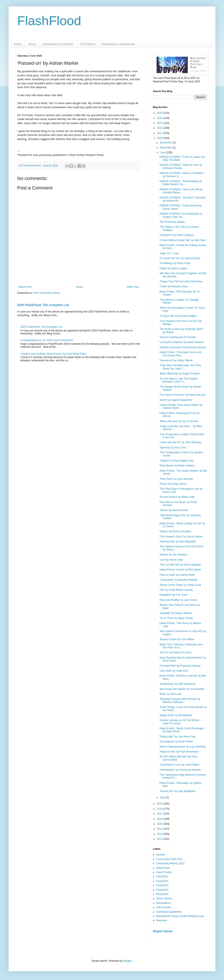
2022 (160, 128)
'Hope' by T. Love (169, 253)
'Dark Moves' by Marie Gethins (177, 466)
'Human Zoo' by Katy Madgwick (177, 791)
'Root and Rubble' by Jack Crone (178, 600)
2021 (160, 133)
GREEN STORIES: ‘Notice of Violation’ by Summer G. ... (182, 175)
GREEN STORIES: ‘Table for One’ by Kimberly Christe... (181, 166)
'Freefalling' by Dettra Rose (175, 263)
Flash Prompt (164, 872)
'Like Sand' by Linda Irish (174, 671)
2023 (160, 123)
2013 (160, 834)
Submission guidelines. (169, 912)
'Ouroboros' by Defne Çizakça (177, 235)
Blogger (127, 961)
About (32, 44)
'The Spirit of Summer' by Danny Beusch (183, 395)
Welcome (162, 920)
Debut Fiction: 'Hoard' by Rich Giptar (180, 570)
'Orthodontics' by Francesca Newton (180, 770)
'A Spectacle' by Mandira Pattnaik (178, 580)
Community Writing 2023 (170, 863)
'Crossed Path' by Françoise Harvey (180, 666)
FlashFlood (49, 21)
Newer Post (25, 287)
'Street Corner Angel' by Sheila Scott (180, 585)
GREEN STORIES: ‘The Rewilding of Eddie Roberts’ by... (181, 183)
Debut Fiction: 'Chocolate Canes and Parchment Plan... (180, 354)
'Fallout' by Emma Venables (175, 531)
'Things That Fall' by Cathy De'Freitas (181, 282)
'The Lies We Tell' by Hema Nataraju (180, 565)
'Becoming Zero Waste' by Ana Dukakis (182, 689)
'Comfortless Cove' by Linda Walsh (179, 765)
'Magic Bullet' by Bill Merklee (176, 715)
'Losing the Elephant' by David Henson (181, 342)
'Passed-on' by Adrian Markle (176, 360)
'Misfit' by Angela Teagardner (176, 400)
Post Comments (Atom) (46, 293)
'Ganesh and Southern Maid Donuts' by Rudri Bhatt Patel (53, 354)
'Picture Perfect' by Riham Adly (177, 497)
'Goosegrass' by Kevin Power (176, 742)
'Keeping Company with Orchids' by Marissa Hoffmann (180, 700)
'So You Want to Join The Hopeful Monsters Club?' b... (179, 380)
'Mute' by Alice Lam (170, 694)
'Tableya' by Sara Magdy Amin (177, 461)
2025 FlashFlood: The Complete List (43, 305)
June (163, 152)
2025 (160, 113)
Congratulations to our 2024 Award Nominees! (47, 340)
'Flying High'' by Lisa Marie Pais (177, 737)
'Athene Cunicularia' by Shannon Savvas (183, 347)
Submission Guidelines (58, 44)
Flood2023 (162, 885)
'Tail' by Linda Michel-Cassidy (176, 590)
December (166, 143)
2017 (160, 814)
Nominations (163, 903)
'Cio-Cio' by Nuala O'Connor (176, 652)
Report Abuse (163, 931)
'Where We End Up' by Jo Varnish (179, 421)
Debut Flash (163, 868)
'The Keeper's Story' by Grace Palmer (181, 537)
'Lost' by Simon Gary (171, 560)
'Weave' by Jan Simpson (173, 555)
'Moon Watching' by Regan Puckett (179, 374)
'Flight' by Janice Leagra (173, 268)
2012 (160, 839)
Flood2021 (162, 877)
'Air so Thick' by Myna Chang (176, 618)
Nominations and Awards (118, 44)
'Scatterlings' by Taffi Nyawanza (177, 684)
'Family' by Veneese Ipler (174, 510)
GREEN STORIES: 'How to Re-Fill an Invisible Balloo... (181, 191)
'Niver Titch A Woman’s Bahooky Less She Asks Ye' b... (181, 646)
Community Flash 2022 (169, 859)
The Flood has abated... (173, 222)
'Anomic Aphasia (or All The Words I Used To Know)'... (180, 722)
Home (18, 44)
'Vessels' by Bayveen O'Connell (177, 337)
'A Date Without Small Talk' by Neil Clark (182, 240)
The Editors (87, 44)
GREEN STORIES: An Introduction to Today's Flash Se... (181, 215)
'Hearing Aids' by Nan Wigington (178, 542)
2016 (160, 819)
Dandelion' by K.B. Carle (173, 595)
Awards (160, 855)
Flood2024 (162, 890)
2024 (160, 118)
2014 (160, 829)
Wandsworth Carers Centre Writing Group (180, 916)
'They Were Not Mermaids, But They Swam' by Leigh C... (180, 367)
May (163, 797)
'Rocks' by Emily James (173, 484)
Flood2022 (162, 881)
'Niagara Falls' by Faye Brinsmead (179, 752)
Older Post (133, 287)
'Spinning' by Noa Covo (173, 448)
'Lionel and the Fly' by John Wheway (180, 442)
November (166, 148)
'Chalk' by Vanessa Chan (174, 286)
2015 (160, 824)
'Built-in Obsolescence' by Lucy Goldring (182, 747)
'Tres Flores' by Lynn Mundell (176, 479)
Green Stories (164, 898)
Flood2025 (162, 894)
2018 (160, 809)
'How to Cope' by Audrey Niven (177, 575)
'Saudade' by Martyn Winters (176, 613)
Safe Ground (163, 907)
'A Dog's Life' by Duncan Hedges (178, 316)
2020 (160, 138)
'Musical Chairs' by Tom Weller (177, 639)
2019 (160, 804)
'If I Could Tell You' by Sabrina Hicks (180, 258)
